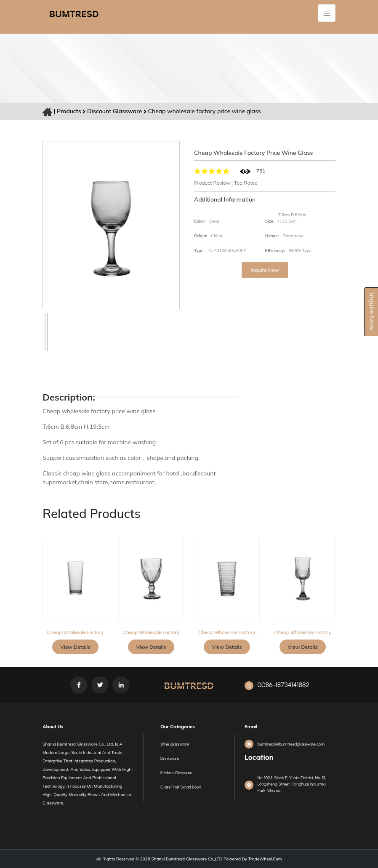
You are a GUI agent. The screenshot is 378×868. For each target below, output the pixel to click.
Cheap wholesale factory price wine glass (151, 632)
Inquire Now (265, 270)
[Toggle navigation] (327, 13)
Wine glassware (175, 744)
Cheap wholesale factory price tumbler (76, 632)
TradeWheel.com (265, 859)
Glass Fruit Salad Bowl (181, 787)
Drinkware (170, 758)
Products (69, 111)
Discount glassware (115, 111)
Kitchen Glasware (176, 773)
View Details (76, 647)
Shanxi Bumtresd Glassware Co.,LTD (186, 859)
